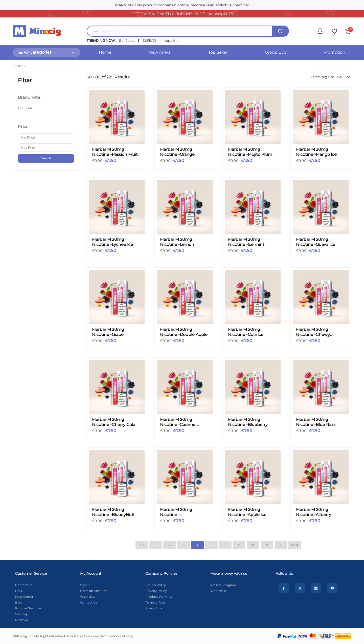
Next (295, 545)
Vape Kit (171, 40)
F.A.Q (19, 591)
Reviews (21, 620)
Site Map (22, 614)
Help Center (24, 597)
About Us (74, 636)
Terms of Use (155, 602)
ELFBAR (149, 40)
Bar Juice (127, 40)
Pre (142, 545)
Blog (19, 602)
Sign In (85, 585)
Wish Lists (88, 597)
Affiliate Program (223, 585)
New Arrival (160, 52)
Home (105, 52)
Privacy (128, 636)
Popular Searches (28, 608)
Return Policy (156, 585)
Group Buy (276, 52)
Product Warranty (159, 597)
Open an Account (94, 591)
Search (46, 158)
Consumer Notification (101, 636)
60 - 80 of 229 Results (108, 77)
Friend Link (154, 608)
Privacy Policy (156, 591)
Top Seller (218, 52)
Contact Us (24, 585)
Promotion (334, 52)
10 (281, 545)
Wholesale (218, 591)
